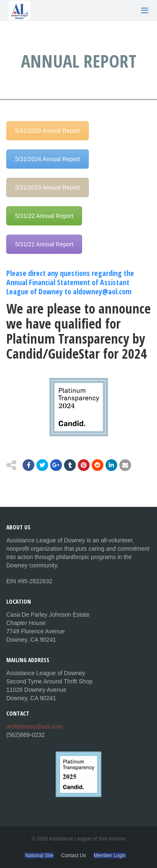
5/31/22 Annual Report (44, 216)
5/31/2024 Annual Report (48, 159)
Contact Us (73, 855)
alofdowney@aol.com (34, 726)
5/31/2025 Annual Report (48, 131)
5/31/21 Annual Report (44, 244)
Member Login (110, 855)
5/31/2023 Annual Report (48, 187)
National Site (39, 855)
